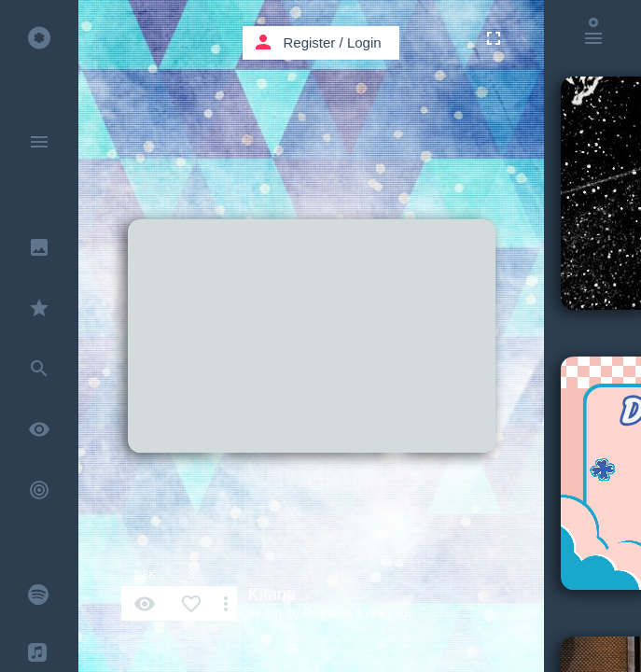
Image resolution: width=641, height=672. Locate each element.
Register (310, 42)
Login (364, 42)
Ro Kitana (328, 613)
